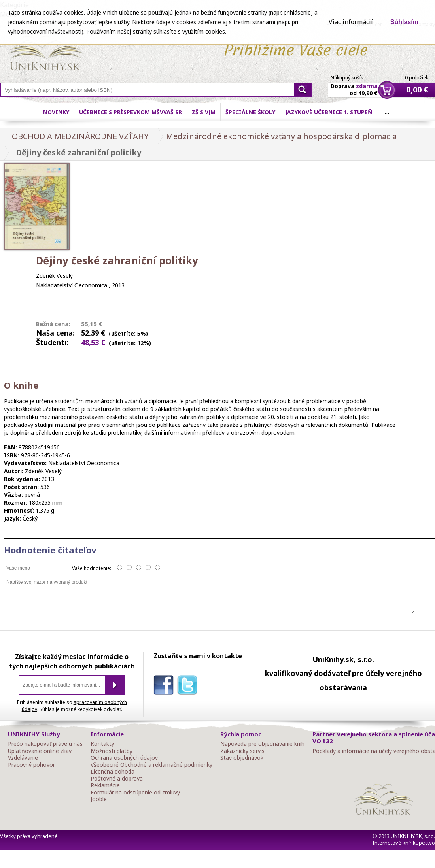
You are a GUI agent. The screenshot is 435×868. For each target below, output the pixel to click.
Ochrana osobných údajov (124, 758)
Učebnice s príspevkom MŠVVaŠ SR (130, 112)
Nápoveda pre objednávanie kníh (262, 744)
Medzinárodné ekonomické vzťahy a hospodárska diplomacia (281, 136)
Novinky (56, 112)
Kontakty (102, 744)
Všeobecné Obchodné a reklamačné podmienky (151, 765)
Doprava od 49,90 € (354, 85)
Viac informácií (351, 22)
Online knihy (46, 55)
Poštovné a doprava (117, 779)
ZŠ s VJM (204, 112)
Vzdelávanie (23, 758)
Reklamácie (105, 785)
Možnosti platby (112, 751)
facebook (165, 687)
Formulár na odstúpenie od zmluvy (135, 793)
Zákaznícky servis (242, 751)
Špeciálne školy (250, 112)
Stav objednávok (242, 758)
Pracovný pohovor (31, 765)
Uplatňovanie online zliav (40, 751)
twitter (189, 687)
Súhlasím (404, 22)
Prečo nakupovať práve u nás (45, 744)
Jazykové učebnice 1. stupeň (329, 112)
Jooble (99, 799)
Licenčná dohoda (113, 772)
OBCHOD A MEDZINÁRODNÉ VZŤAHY (80, 136)
